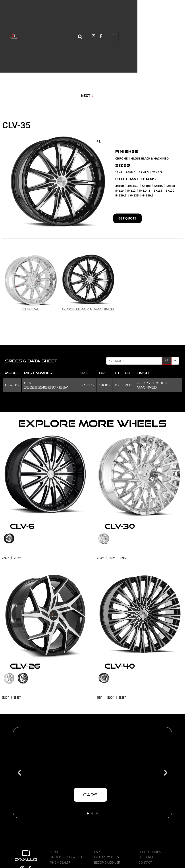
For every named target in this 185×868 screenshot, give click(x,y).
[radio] (31, 282)
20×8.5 (131, 172)
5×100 (146, 186)
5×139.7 (121, 195)
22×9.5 (157, 172)
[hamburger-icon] (161, 29)
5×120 (170, 190)
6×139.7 (148, 195)
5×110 (119, 190)
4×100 (120, 186)
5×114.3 (145, 190)
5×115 (158, 190)
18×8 (119, 172)
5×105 (159, 186)
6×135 (134, 195)
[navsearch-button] (128, 29)
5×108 (171, 186)
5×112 (131, 190)
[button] (19, 801)
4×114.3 (133, 186)
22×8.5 (144, 172)
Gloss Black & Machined (150, 158)
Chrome (121, 158)
